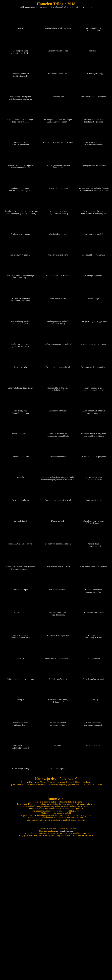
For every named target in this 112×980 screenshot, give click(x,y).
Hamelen (20, 27)
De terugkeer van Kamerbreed (93, 164)
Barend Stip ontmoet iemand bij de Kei (93, 590)
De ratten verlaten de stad (58, 50)
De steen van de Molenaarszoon (58, 543)
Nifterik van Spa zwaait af (93, 678)
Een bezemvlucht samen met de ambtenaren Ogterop (20, 188)
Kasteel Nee (93, 50)
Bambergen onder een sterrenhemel (58, 343)
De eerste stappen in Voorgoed (93, 96)
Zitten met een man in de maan (58, 566)
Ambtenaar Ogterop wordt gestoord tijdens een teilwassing (20, 567)
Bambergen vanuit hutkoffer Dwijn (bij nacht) (58, 321)
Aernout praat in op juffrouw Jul (58, 499)
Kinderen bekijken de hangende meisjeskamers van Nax (20, 165)
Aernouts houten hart (58, 455)
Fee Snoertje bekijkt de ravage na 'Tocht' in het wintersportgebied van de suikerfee (58, 477)
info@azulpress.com (65, 972)
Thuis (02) (93, 699)
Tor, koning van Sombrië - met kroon (20, 411)
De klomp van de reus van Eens (93, 366)
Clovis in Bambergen (58, 233)
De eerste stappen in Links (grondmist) (20, 746)
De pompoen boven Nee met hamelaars (93, 28)
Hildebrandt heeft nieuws (93, 611)
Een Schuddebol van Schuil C (58, 274)
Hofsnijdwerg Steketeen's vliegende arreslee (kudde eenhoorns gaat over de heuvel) (20, 211)
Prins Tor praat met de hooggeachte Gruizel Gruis (58, 434)
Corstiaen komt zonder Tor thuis (58, 27)
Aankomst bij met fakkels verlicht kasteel (58, 388)
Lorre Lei (20, 657)
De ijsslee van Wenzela (58, 678)
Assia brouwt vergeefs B (20, 254)
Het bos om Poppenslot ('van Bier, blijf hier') (20, 344)
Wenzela (20, 476)
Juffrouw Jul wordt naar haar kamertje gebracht (93, 120)
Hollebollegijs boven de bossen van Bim (58, 723)
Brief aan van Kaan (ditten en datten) (20, 723)
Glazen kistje (93, 297)
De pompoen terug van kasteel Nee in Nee (20, 51)
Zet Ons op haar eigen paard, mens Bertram (93, 477)
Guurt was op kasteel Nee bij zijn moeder (20, 74)
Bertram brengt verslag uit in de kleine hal (20, 321)
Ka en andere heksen (58, 297)
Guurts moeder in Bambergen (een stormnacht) (93, 411)
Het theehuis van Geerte (58, 73)
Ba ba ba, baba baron (20, 499)
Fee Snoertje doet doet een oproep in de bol (93, 635)
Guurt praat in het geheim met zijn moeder (93, 723)
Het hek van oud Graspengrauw (93, 455)
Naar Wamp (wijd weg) (93, 73)
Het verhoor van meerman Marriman (58, 141)
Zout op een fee (93, 657)
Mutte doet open (20, 611)
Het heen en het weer (20, 455)
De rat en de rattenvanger (58, 187)
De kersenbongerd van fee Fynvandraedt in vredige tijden (93, 211)
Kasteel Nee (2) (20, 366)
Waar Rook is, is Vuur (20, 433)
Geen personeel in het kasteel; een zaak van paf (93, 388)
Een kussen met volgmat (20, 233)
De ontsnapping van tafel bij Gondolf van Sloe (93, 521)
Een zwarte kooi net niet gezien (20, 387)
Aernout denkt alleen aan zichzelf (93, 544)
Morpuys (58, 744)
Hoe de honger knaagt (20, 767)
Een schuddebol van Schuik (93, 254)
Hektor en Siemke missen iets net (20, 678)
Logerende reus (58, 96)
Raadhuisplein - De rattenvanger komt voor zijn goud (20, 120)
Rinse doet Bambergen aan (58, 634)
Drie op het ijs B (58, 520)
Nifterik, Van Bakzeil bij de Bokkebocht (58, 613)
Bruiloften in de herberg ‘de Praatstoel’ (58, 700)
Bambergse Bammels (93, 274)
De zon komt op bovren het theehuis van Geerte (20, 298)
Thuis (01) (20, 699)
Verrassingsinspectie (58, 767)
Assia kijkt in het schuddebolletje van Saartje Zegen (20, 275)
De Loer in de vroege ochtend (58, 366)
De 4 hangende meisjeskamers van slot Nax (58, 165)
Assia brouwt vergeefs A (93, 233)
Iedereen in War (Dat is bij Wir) (20, 543)
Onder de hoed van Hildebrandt (58, 657)
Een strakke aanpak (20, 589)
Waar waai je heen (93, 499)
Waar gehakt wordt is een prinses (93, 566)
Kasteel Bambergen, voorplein (93, 343)
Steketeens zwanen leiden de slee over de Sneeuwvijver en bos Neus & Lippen (94, 188)
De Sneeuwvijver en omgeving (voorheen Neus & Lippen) (93, 434)
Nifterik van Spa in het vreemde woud (20, 142)
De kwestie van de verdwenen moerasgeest (93, 142)
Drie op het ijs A (20, 520)
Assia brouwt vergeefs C (58, 254)
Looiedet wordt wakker (58, 410)
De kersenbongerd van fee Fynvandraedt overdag (58, 211)
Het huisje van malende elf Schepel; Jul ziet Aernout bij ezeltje (58, 120)
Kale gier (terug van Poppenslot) (93, 320)
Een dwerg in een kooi (93, 744)
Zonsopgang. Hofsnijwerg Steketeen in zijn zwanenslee (20, 97)
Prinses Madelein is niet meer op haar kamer (20, 635)
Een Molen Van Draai (58, 589)
